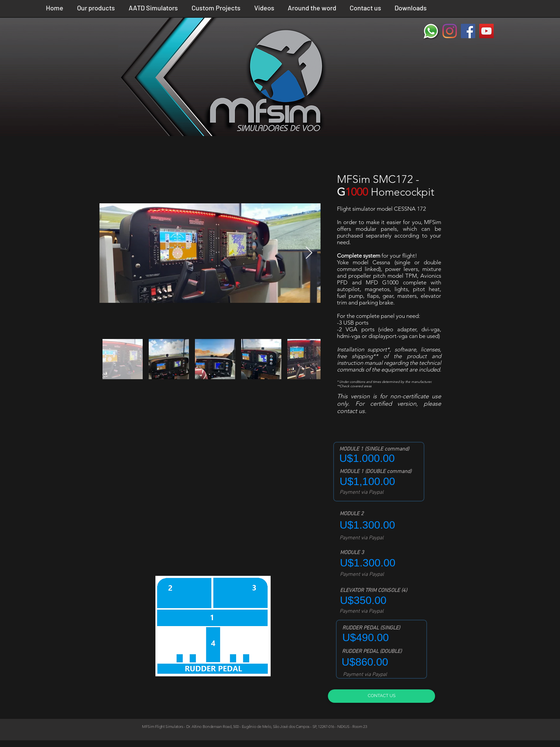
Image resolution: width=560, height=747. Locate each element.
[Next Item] (309, 253)
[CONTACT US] (381, 696)
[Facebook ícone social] (468, 31)
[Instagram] (450, 31)
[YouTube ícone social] (486, 31)
